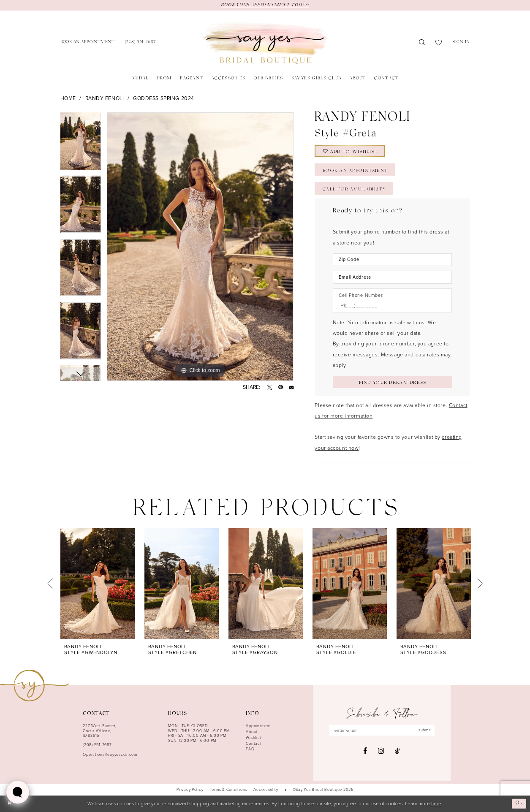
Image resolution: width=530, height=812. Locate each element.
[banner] (265, 43)
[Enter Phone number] (389, 306)
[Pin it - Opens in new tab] (281, 387)
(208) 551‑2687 (97, 745)
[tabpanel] (81, 144)
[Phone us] (140, 43)
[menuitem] (87, 43)
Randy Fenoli (105, 98)
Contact (254, 744)
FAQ (250, 749)
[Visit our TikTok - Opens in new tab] (398, 751)
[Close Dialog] (10, 804)
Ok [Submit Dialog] (519, 804)
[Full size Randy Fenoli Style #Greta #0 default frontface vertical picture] (200, 247)
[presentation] (98, 584)
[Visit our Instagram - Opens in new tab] (381, 751)
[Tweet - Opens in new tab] (269, 387)
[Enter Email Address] (393, 277)
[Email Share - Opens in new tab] (291, 387)
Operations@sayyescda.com (110, 755)
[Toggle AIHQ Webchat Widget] (18, 792)
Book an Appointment (355, 171)
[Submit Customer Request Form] (393, 382)
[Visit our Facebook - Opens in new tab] (365, 751)
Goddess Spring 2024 (164, 98)
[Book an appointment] (87, 43)
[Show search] (422, 43)
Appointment (258, 726)
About (252, 732)
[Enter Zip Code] (393, 260)
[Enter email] (382, 730)
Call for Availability (354, 190)
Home (68, 98)
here (436, 804)
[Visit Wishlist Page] (439, 43)
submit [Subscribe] (425, 730)
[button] (461, 43)
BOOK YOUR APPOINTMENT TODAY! (265, 5)
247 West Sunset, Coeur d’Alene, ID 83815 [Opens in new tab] (100, 731)
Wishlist (253, 738)
